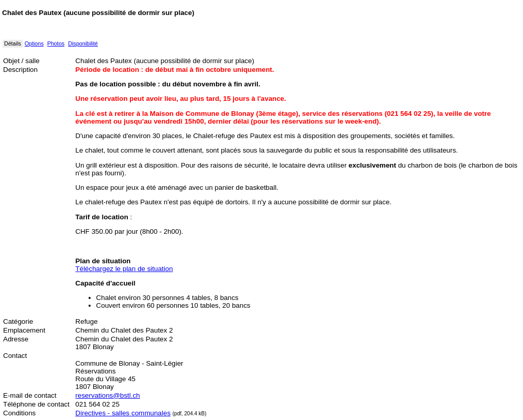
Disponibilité (83, 43)
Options (34, 43)
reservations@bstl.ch (108, 395)
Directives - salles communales (123, 413)
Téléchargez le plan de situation (124, 269)
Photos (56, 43)
